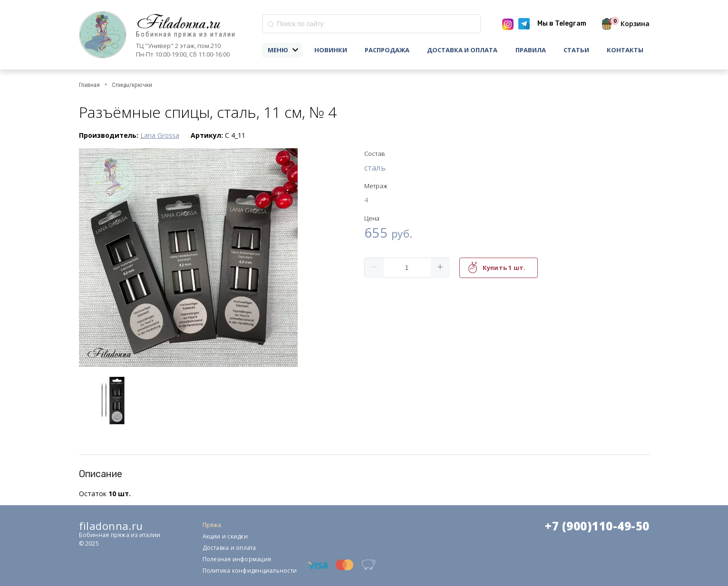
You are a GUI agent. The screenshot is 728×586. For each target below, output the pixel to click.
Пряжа (212, 525)
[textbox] (372, 24)
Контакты (625, 50)
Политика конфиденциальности (250, 571)
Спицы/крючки (132, 85)
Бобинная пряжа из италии (186, 34)
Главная (89, 85)
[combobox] (372, 24)
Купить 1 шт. (504, 268)
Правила (531, 50)
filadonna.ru (111, 526)
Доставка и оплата (462, 50)
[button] (374, 268)
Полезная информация (237, 559)
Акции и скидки (225, 536)
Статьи (576, 50)
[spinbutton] (407, 268)
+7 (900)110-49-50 (597, 526)
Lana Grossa (160, 135)
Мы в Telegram (562, 24)
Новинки (331, 50)
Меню (278, 50)
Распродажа (387, 50)
